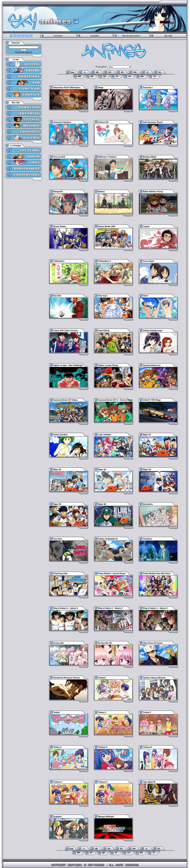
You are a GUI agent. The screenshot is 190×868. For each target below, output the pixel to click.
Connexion (58, 36)
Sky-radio (168, 36)
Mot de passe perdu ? (132, 36)
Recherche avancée (24, 52)
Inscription (95, 36)
